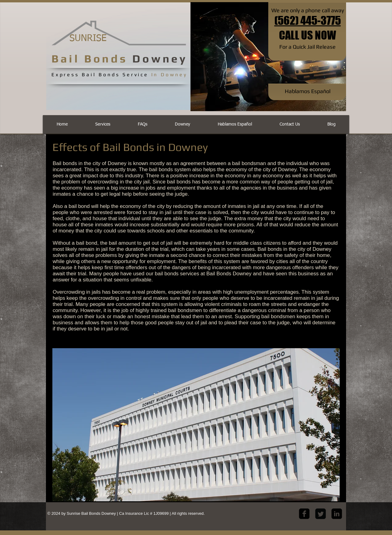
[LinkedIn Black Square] (337, 514)
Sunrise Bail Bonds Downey (92, 513)
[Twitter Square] (320, 514)
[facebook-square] (304, 514)
